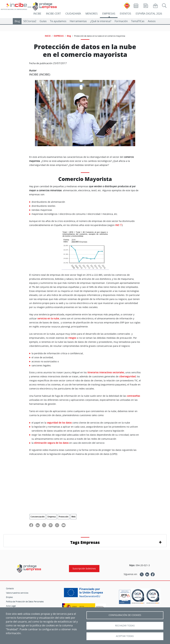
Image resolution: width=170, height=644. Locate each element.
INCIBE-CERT (53, 14)
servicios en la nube (48, 319)
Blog (17, 21)
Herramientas (78, 21)
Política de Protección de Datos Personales (25, 602)
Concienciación (38, 517)
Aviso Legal (11, 606)
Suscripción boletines (84, 569)
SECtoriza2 (30, 21)
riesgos (72, 338)
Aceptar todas (125, 636)
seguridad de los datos (59, 423)
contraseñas (133, 396)
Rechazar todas (125, 626)
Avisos (152, 21)
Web (73, 517)
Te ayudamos (58, 21)
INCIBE (37, 14)
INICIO (48, 36)
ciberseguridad (127, 377)
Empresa (52, 517)
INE (117, 225)
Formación (121, 21)
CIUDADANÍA (73, 14)
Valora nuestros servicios (17, 593)
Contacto (10, 588)
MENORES (92, 14)
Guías (43, 21)
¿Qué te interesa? (101, 21)
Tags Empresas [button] (85, 542)
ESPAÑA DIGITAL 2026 (149, 14)
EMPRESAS (109, 14)
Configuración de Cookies (125, 615)
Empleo (9, 597)
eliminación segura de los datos (51, 443)
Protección (64, 517)
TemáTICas (138, 21)
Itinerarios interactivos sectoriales (106, 372)
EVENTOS (125, 14)
